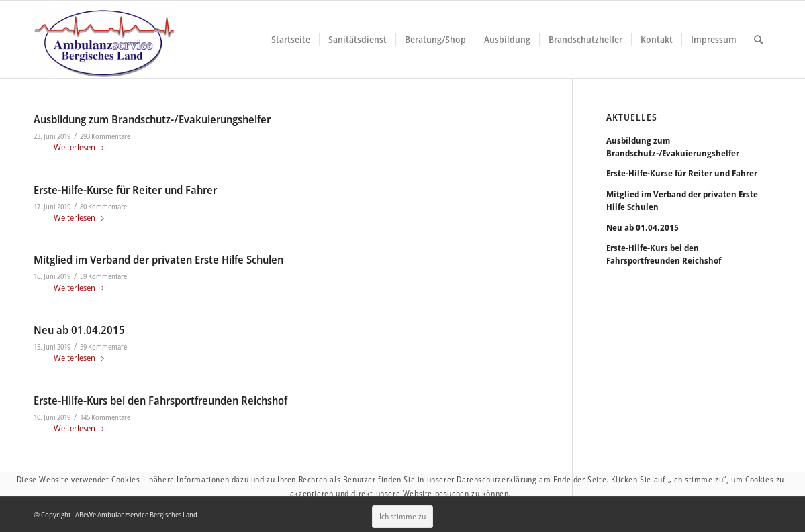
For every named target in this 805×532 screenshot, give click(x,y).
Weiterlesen (82, 147)
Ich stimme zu (405, 508)
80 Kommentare (103, 207)
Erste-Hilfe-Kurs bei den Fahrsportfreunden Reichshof (160, 400)
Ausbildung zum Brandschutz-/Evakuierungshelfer (152, 119)
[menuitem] (291, 40)
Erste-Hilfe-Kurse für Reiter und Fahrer (125, 190)
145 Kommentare (105, 417)
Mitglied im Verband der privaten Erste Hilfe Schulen (158, 259)
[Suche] (758, 40)
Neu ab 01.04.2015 (79, 330)
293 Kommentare (105, 136)
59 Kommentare (103, 276)
